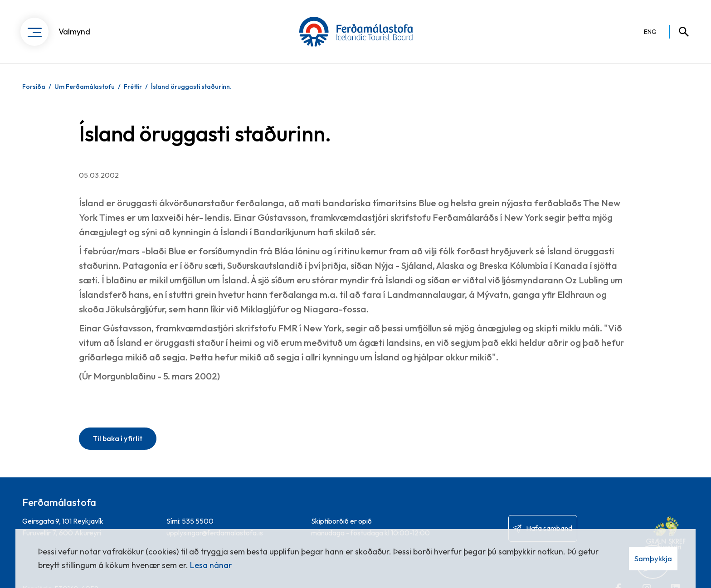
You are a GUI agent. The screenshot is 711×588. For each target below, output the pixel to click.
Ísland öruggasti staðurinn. (191, 87)
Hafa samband (549, 528)
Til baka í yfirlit (118, 438)
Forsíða (34, 87)
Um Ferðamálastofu (85, 87)
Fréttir (133, 87)
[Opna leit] (680, 32)
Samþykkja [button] (653, 558)
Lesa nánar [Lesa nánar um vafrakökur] (211, 565)
